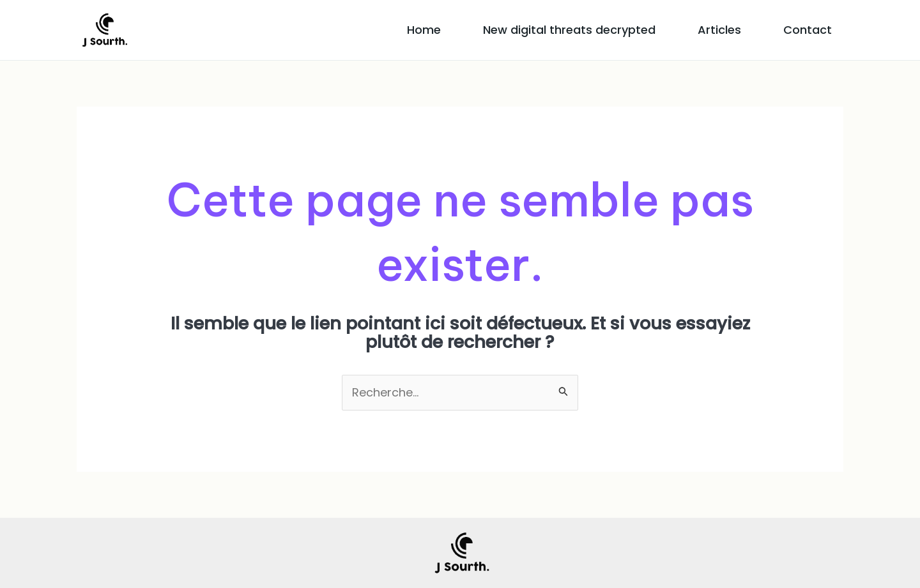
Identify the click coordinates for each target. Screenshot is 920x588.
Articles (719, 30)
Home (424, 30)
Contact (808, 30)
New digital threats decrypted (569, 30)
